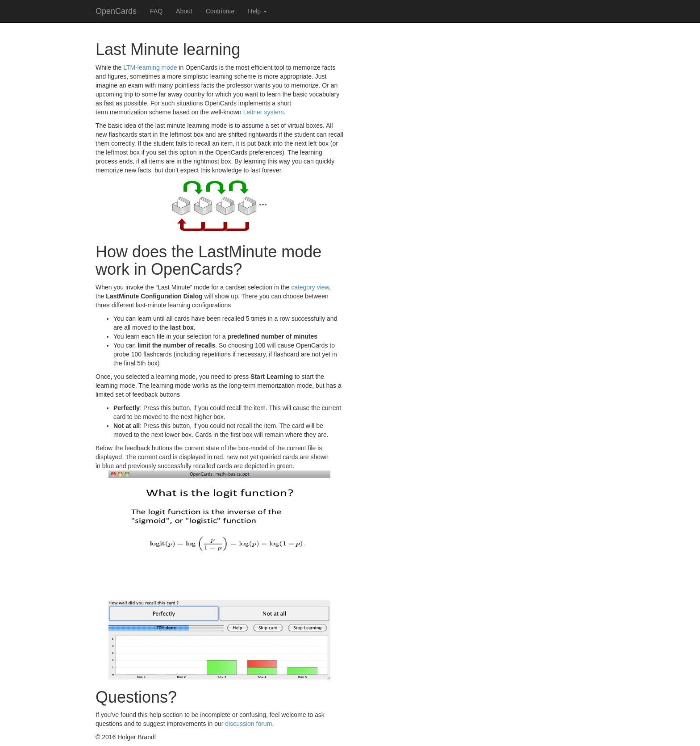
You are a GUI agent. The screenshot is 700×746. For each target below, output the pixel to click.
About (184, 11)
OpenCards (116, 11)
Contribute (220, 11)
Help (257, 11)
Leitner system (264, 112)
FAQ (156, 11)
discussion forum (248, 724)
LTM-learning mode (150, 67)
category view (310, 287)
